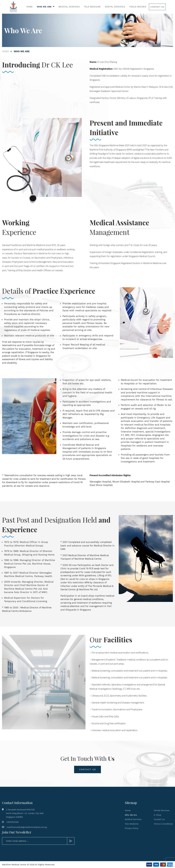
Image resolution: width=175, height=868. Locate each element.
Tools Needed (138, 7)
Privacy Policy (132, 828)
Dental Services (115, 7)
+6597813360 (12, 822)
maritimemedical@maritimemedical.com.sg (27, 827)
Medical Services (69, 7)
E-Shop (157, 815)
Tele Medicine (92, 7)
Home (30, 7)
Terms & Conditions (163, 824)
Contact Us (157, 7)
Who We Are (44, 7)
